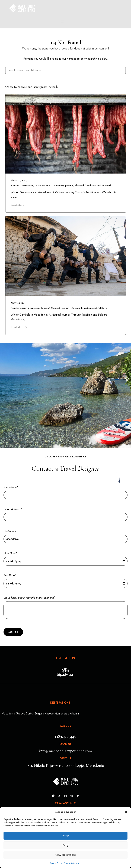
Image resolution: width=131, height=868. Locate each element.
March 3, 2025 (19, 180)
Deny (65, 845)
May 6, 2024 (17, 303)
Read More (19, 205)
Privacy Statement (71, 863)
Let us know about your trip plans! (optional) (65, 608)
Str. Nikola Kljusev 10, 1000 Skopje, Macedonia (66, 765)
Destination (65, 535)
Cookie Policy (56, 863)
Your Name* (65, 491)
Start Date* (65, 557)
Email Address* (65, 513)
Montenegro (62, 714)
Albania (74, 714)
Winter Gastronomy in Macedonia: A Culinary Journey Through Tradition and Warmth (61, 185)
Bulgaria (39, 714)
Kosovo (49, 714)
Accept (66, 835)
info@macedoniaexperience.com (65, 751)
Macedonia (8, 714)
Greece (20, 714)
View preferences (66, 855)
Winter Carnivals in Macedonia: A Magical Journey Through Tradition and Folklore (59, 308)
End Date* (65, 579)
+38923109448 (65, 736)
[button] (126, 812)
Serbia (30, 714)
